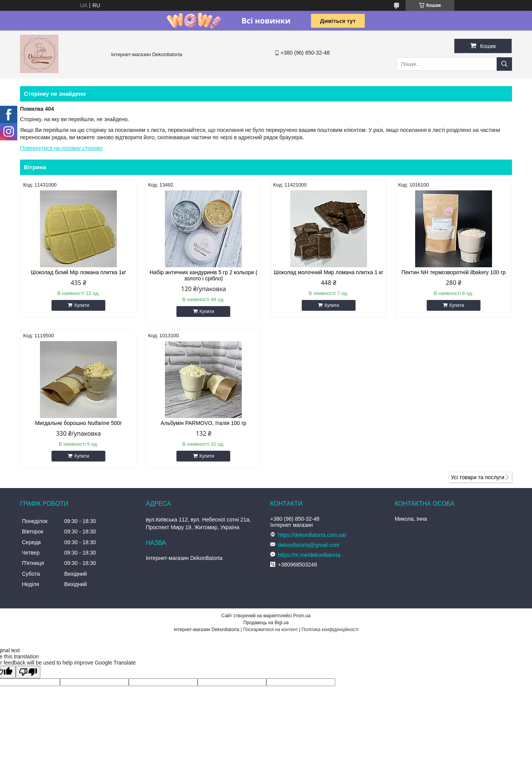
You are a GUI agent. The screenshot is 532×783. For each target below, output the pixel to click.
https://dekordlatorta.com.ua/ (312, 535)
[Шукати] (504, 64)
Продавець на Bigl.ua (266, 623)
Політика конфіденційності (330, 630)
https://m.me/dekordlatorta (309, 555)
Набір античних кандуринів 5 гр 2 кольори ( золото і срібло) (203, 275)
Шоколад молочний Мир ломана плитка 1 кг (328, 272)
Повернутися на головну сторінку (61, 148)
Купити (81, 305)
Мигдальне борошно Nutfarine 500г (78, 423)
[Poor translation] (28, 672)
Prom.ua (302, 616)
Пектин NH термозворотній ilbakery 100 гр (453, 272)
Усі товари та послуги (478, 477)
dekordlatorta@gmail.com (309, 545)
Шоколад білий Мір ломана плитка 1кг (78, 272)
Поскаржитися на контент (270, 630)
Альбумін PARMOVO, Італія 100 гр (204, 423)
